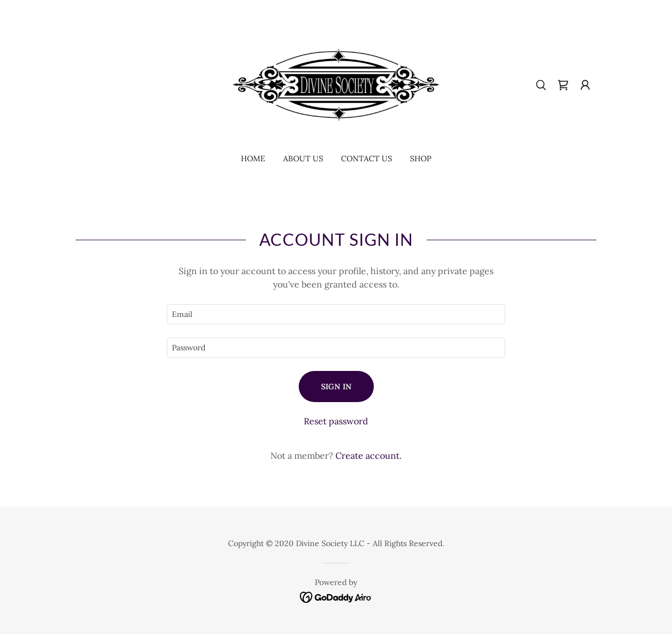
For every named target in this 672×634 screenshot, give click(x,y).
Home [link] (253, 158)
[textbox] (336, 314)
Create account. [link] (369, 455)
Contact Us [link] (367, 158)
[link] (336, 84)
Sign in (336, 387)
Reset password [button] (336, 421)
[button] (585, 85)
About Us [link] (303, 158)
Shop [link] (421, 158)
